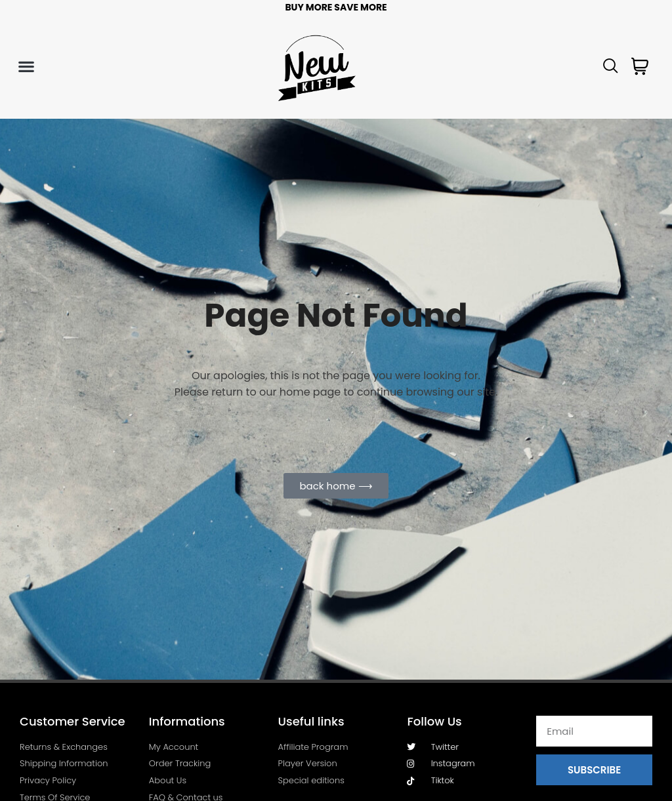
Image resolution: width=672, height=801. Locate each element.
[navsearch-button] (611, 67)
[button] (26, 67)
